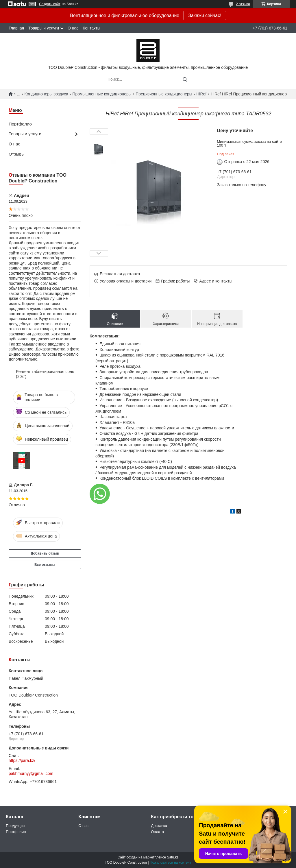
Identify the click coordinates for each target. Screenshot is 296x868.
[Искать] (185, 80)
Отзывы (17, 154)
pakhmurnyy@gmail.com (31, 773)
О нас (73, 28)
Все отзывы (45, 565)
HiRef (201, 94)
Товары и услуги (44, 28)
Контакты (91, 28)
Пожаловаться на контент (170, 863)
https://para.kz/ (22, 760)
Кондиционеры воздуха (46, 94)
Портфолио (20, 124)
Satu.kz (173, 857)
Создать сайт (50, 4)
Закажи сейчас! (205, 15)
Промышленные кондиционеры (102, 94)
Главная (16, 28)
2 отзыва (243, 4)
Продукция (15, 826)
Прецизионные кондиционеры (164, 94)
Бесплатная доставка (120, 274)
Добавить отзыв (45, 553)
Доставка (159, 826)
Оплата (157, 832)
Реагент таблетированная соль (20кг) (45, 374)
